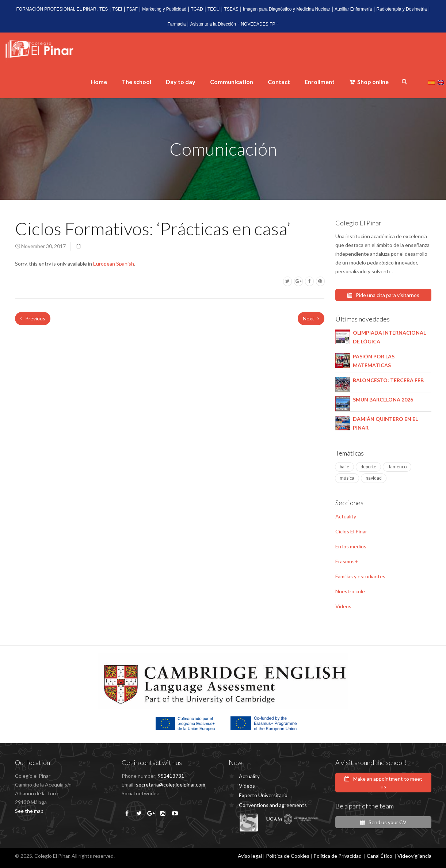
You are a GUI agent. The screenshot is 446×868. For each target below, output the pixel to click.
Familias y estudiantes (360, 576)
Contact (279, 82)
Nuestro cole (350, 591)
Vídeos (343, 606)
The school (136, 82)
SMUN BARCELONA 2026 (383, 399)
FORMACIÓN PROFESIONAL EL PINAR (56, 9)
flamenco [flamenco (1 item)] (397, 467)
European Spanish (114, 264)
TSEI (117, 9)
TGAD (197, 9)
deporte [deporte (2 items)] (368, 467)
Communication (232, 82)
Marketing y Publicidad (164, 9)
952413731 (171, 776)
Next (311, 318)
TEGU (214, 9)
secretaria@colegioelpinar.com (171, 785)
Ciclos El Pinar (351, 531)
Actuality (346, 516)
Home (99, 82)
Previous (33, 318)
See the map (29, 811)
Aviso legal (250, 856)
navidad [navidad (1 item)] (374, 478)
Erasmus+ (347, 561)
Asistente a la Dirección (213, 24)
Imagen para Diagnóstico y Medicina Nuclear (287, 9)
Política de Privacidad (338, 856)
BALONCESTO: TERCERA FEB (388, 380)
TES (104, 9)
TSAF (132, 9)
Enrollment (320, 82)
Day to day (181, 82)
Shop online (369, 82)
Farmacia (176, 24)
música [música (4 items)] (347, 478)
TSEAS (231, 9)
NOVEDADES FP (258, 24)
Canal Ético (380, 856)
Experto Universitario (263, 795)
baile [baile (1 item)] (344, 467)
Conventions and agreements (273, 805)
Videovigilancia (414, 856)
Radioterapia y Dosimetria (401, 9)
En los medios (351, 546)
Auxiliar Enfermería (353, 9)
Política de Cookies (288, 856)
